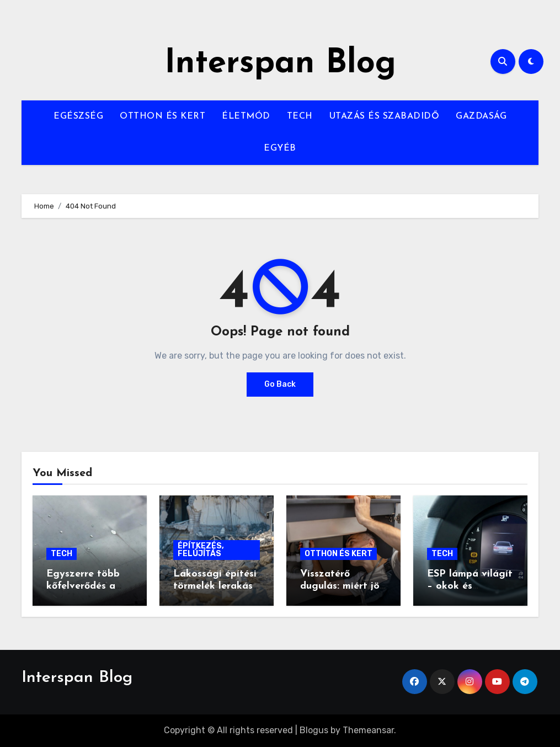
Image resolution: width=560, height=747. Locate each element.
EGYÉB (280, 148)
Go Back (280, 384)
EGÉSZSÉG (78, 116)
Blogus (314, 730)
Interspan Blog (280, 64)
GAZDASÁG (481, 116)
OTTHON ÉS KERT (162, 116)
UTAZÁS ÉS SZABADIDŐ (385, 116)
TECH (300, 116)
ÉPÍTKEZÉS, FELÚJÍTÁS (201, 550)
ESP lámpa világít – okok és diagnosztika (470, 586)
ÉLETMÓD (246, 116)
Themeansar (368, 730)
